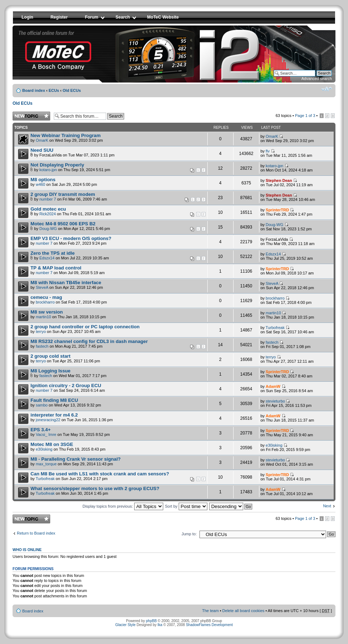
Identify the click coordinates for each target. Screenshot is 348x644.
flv (268, 151)
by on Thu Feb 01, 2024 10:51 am (118, 212)
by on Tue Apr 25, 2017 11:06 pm (65, 358)
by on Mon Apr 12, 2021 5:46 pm (118, 226)
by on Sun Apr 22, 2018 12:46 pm (67, 285)
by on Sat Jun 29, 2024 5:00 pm (64, 182)
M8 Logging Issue (50, 371)
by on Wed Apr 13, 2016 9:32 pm (66, 402)
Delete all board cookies (243, 611)
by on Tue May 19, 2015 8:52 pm (70, 432)
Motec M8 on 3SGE (52, 444)
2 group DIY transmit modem (63, 194)
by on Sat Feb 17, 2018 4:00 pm (69, 299)
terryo (41, 332)
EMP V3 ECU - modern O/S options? (71, 238)
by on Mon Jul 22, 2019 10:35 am (118, 256)
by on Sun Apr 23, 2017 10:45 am (85, 329)
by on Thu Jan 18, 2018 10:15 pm (68, 314)
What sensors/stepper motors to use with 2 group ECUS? (95, 488)
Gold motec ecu (48, 209)
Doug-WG (48, 229)
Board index (34, 90)
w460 (41, 184)
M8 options (43, 180)
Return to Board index (36, 533)
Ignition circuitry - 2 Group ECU (66, 386)
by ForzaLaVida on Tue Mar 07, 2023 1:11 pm (72, 152)
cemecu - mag (46, 297)
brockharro (45, 302)
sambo (42, 405)
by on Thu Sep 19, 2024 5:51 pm (118, 168)
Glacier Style (125, 625)
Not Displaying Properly (57, 165)
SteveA (42, 287)
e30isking (44, 449)
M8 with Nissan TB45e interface (66, 283)
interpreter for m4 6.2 (54, 415)
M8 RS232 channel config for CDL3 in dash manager (89, 341)
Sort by (186, 506)
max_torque (46, 464)
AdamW (273, 386)
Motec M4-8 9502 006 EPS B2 (63, 224)
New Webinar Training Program (65, 135)
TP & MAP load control (56, 268)
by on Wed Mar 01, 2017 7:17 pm (69, 373)
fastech (42, 346)
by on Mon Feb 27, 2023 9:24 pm (71, 241)
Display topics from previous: (123, 506)
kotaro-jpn (48, 170)
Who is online (27, 550)
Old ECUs (72, 90)
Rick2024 (48, 214)
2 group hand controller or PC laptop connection (85, 327)
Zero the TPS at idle (53, 253)
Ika (160, 625)
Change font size (327, 89)
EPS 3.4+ (41, 430)
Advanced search (317, 79)
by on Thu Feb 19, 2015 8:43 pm (68, 446)
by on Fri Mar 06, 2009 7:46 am (118, 197)
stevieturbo (276, 401)
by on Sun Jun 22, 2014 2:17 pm (118, 476)
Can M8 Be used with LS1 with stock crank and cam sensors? (100, 474)
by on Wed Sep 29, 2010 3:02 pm (67, 138)
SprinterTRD (278, 210)
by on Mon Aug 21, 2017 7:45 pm (118, 344)
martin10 (44, 317)
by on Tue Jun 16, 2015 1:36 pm (72, 417)
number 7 (48, 199)
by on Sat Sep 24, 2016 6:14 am (68, 388)
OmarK (42, 140)
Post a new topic (31, 116)
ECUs (54, 90)
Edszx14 (47, 258)
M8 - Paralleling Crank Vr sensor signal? (76, 459)
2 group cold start (50, 356)
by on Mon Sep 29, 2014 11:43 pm (76, 461)
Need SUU (42, 150)
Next (327, 506)
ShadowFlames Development (209, 625)
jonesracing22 (48, 420)
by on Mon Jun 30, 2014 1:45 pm (95, 491)
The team (210, 611)
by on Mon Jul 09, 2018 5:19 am (68, 270)
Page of (305, 116)
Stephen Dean (279, 180)
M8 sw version (47, 312)
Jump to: (189, 534)
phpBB (151, 621)
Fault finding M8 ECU (54, 400)
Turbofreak (275, 328)
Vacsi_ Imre (46, 434)
